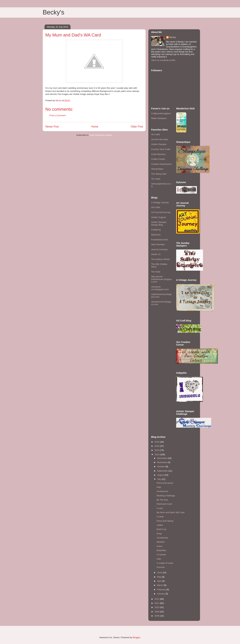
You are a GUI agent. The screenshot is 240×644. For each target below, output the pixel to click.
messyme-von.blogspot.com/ (160, 288)
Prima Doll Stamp (165, 521)
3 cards (160, 517)
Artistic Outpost (158, 217)
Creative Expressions (161, 164)
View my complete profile (163, 60)
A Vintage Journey (160, 202)
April (160, 581)
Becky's (53, 12)
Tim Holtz (156, 179)
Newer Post (52, 127)
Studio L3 (156, 254)
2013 (157, 454)
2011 (157, 603)
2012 (157, 599)
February (162, 589)
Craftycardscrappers (161, 113)
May (159, 577)
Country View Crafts (161, 149)
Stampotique (157, 169)
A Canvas (161, 555)
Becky (173, 37)
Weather (161, 542)
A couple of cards (165, 563)
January (161, 594)
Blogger (136, 637)
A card (160, 508)
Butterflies (161, 550)
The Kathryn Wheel (160, 259)
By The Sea (162, 500)
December (162, 458)
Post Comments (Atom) (101, 135)
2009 (157, 612)
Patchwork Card (164, 504)
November (162, 462)
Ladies (160, 525)
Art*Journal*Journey (161, 212)
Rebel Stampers (159, 118)
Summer (161, 567)
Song (159, 534)
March (160, 585)
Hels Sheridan (158, 244)
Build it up (161, 529)
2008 (157, 616)
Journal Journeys (159, 249)
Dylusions (156, 235)
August (161, 475)
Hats (159, 487)
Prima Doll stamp (165, 483)
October (161, 466)
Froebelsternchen (160, 240)
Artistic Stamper (159, 144)
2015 (157, 446)
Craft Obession (158, 154)
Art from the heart (160, 139)
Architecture (162, 491)
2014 (157, 450)
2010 (157, 607)
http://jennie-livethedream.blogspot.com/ (161, 279)
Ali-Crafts (156, 207)
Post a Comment (58, 115)
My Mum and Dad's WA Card (170, 512)
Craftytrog (156, 230)
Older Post (137, 127)
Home (95, 127)
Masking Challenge (166, 496)
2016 (157, 442)
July (159, 479)
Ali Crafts (156, 134)
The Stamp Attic (159, 174)
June (160, 573)
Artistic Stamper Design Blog (159, 223)
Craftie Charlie (158, 159)
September (163, 471)
